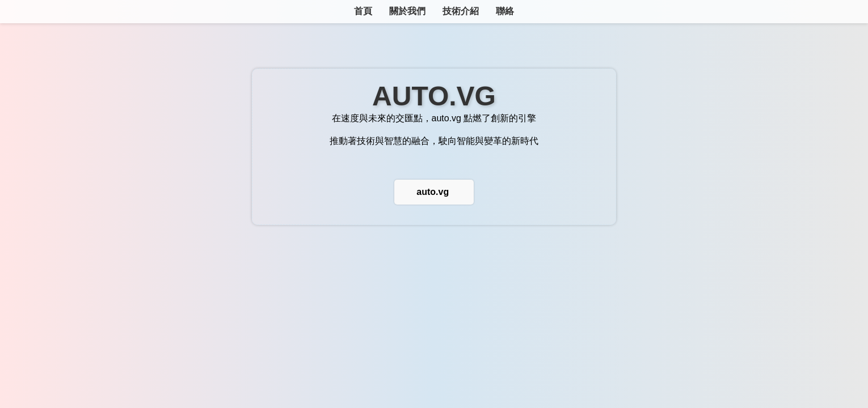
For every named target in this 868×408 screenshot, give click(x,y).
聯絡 (505, 11)
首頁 (363, 11)
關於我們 (407, 11)
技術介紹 (461, 11)
